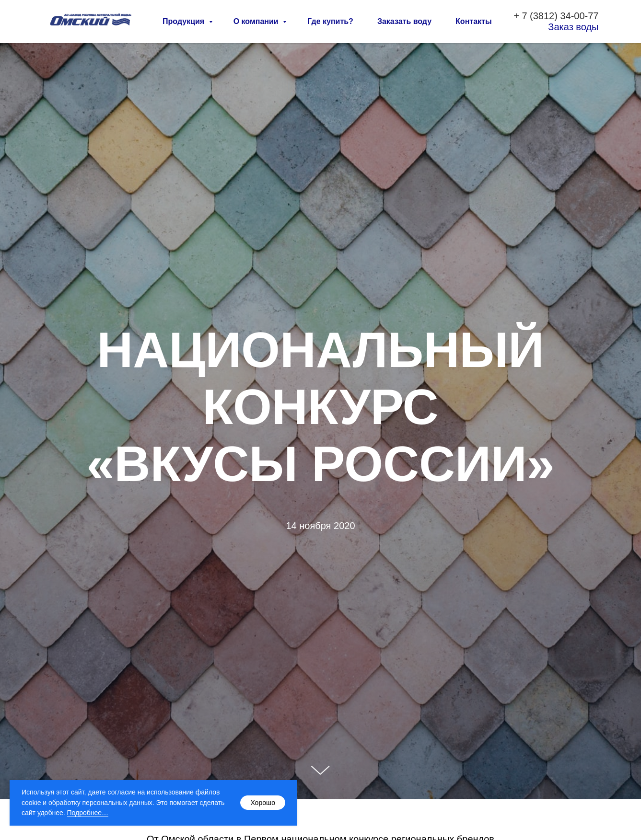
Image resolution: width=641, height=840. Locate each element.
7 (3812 (538, 16)
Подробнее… (88, 813)
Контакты (473, 21)
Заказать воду (404, 21)
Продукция (185, 21)
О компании (257, 21)
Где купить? (330, 21)
